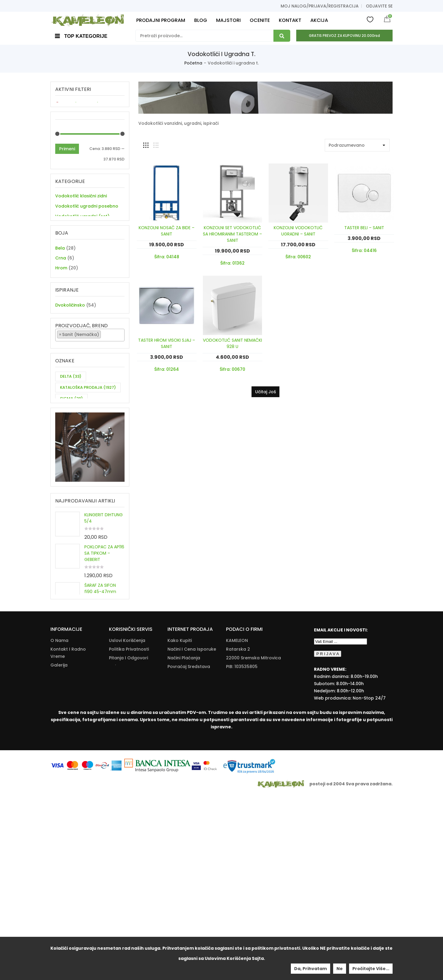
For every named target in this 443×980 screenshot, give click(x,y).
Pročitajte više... (371, 969)
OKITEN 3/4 (96, 727)
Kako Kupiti (180, 825)
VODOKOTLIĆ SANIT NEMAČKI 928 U (232, 343)
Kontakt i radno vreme (68, 837)
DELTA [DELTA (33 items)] (71, 459)
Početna (193, 63)
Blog (55, 867)
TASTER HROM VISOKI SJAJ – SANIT (167, 343)
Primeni (67, 155)
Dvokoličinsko (70, 364)
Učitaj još (265, 392)
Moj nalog (61, 875)
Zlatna (62, 328)
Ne (340, 969)
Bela (60, 278)
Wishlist (370, 19)
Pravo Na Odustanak (190, 859)
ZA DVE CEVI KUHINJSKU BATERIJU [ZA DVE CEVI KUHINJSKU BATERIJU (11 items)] (83, 497)
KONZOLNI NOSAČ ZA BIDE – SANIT (167, 231)
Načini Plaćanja (184, 842)
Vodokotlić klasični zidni (81, 202)
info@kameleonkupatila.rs (255, 877)
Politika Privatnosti (129, 833)
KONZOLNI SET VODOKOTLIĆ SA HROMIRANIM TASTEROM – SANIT (232, 234)
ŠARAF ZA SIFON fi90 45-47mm (100, 698)
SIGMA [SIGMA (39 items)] (71, 481)
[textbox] (104, 404)
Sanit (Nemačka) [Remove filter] (81, 104)
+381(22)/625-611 (253, 868)
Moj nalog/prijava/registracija (320, 6)
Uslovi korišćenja (127, 825)
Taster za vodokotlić (78, 243)
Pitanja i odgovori (128, 842)
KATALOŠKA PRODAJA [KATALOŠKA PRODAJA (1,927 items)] (88, 470)
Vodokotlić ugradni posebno (87, 212)
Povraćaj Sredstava (189, 851)
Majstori (59, 858)
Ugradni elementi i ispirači (83, 232)
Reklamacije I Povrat (190, 868)
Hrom (61, 298)
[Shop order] (357, 145)
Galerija (59, 849)
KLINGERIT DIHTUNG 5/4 (104, 627)
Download (120, 868)
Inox (60, 318)
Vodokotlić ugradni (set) (82, 222)
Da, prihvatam (310, 969)
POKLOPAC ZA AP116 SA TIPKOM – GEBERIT (104, 663)
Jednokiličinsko (72, 374)
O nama (59, 825)
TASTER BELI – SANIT (364, 228)
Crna (61, 288)
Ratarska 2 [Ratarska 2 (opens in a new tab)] (238, 833)
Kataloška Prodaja (129, 859)
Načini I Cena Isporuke (192, 833)
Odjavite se (379, 6)
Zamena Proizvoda (188, 877)
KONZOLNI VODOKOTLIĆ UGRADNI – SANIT (298, 231)
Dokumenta (122, 851)
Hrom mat (66, 308)
